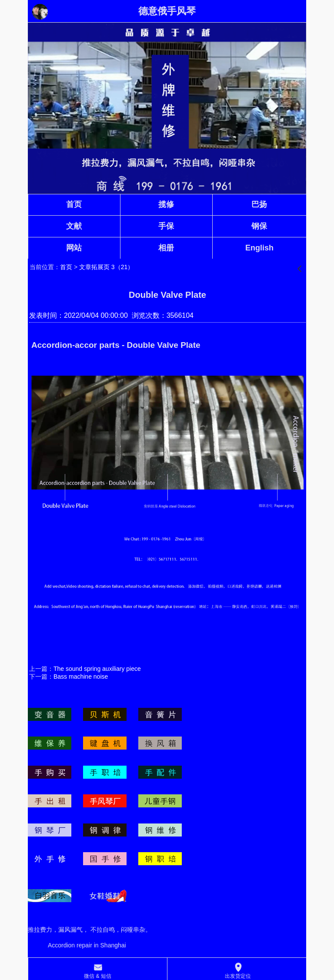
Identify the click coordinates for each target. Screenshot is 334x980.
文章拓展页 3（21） (106, 267)
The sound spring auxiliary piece (97, 669)
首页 (66, 267)
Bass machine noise (81, 677)
